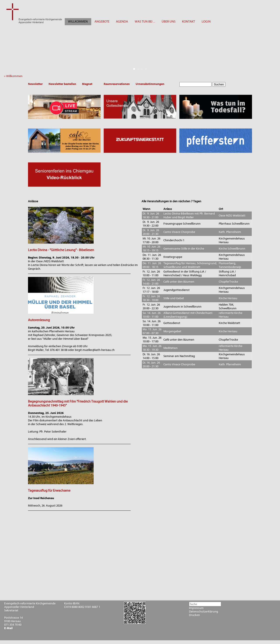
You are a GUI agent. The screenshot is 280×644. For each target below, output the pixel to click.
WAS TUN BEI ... (145, 22)
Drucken (194, 615)
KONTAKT (188, 22)
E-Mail (8, 628)
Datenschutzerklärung (204, 612)
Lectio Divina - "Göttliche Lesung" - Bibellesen (61, 250)
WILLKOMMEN (78, 22)
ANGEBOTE (102, 22)
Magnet (87, 84)
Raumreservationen (117, 84)
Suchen (219, 84)
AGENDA (122, 22)
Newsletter (35, 84)
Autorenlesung (39, 320)
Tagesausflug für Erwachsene (49, 491)
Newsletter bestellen (62, 84)
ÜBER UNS (169, 22)
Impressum (196, 608)
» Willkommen (14, 76)
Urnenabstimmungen (150, 84)
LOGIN (206, 22)
